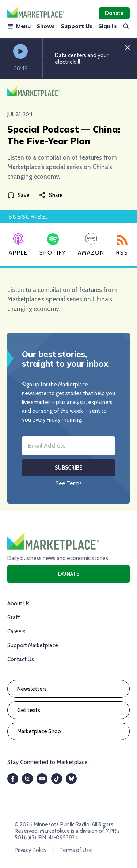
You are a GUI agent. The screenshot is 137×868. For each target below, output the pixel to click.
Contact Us (21, 659)
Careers (16, 631)
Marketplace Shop (39, 731)
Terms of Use (76, 850)
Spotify (53, 245)
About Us (18, 604)
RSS (122, 245)
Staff (14, 617)
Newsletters (32, 689)
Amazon (91, 244)
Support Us (77, 26)
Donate (114, 13)
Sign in (107, 26)
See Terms (69, 483)
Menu (19, 26)
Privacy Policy (31, 850)
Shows (46, 26)
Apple (18, 245)
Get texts (29, 710)
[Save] (20, 195)
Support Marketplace (33, 645)
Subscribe (68, 468)
